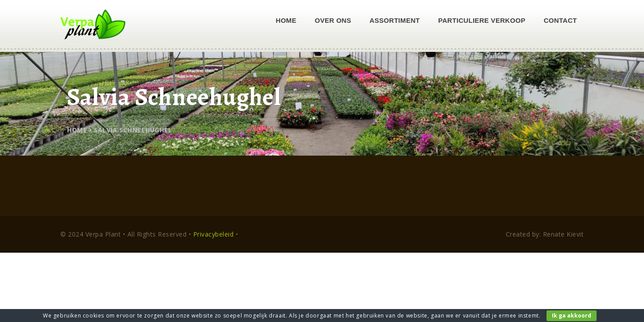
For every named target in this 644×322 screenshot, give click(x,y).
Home (286, 20)
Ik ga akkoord (572, 316)
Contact (560, 20)
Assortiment (394, 20)
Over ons (333, 20)
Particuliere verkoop (482, 20)
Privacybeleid (214, 234)
